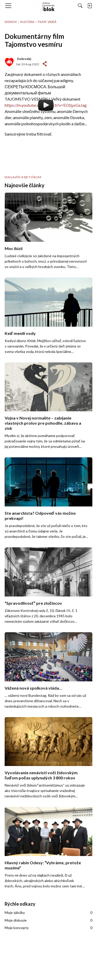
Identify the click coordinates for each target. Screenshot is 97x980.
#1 (45, 64)
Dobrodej (24, 59)
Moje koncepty (48, 928)
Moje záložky (48, 913)
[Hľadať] (80, 6)
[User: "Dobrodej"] (9, 62)
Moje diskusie (48, 920)
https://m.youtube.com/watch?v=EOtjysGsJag (46, 105)
